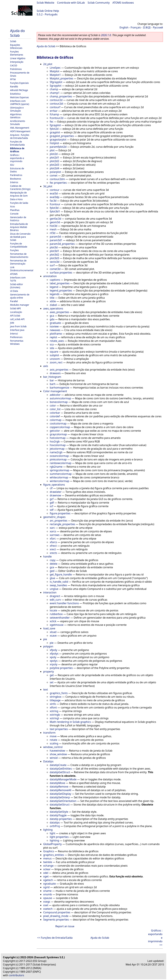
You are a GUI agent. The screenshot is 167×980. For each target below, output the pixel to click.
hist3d (53, 226)
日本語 (147, 27)
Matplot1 (55, 75)
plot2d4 (54, 168)
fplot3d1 (55, 211)
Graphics (49, 851)
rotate (53, 740)
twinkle (48, 862)
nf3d (53, 233)
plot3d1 (54, 251)
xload (53, 632)
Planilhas (15, 210)
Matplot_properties (61, 78)
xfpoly (53, 650)
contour (55, 190)
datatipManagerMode (63, 779)
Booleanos (16, 179)
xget (46, 876)
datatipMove (57, 783)
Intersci (14, 334)
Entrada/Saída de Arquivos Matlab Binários (19, 227)
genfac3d (55, 219)
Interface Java (17, 330)
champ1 (55, 93)
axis (46, 366)
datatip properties (61, 819)
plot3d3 (54, 258)
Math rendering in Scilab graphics (70, 722)
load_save (49, 628)
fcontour (55, 204)
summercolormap (61, 474)
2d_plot (48, 64)
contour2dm (57, 179)
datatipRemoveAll (61, 790)
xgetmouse (57, 625)
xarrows (55, 535)
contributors (17, 975)
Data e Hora (16, 199)
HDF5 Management (20, 131)
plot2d (54, 154)
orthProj (55, 826)
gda (52, 319)
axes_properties (59, 312)
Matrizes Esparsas (19, 97)
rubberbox (56, 614)
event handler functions (64, 603)
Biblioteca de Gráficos (17, 150)
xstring (54, 711)
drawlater (56, 492)
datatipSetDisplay (60, 794)
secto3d (55, 262)
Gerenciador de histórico (18, 219)
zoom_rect (56, 362)
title (52, 298)
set (52, 682)
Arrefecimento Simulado (18, 123)
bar (52, 380)
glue (52, 578)
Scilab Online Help (48, 11)
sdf (52, 510)
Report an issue (65, 926)
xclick (53, 621)
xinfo (53, 704)
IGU (12, 165)
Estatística (15, 94)
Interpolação (17, 62)
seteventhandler (60, 618)
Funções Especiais (19, 83)
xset (46, 905)
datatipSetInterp (60, 797)
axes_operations (53, 308)
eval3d (54, 193)
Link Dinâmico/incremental (22, 269)
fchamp (54, 114)
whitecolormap (59, 477)
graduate (55, 323)
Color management (55, 391)
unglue (54, 589)
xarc (52, 528)
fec (52, 122)
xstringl (54, 718)
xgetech (48, 880)
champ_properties (61, 96)
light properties (59, 837)
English (124, 27)
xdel (46, 873)
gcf (52, 499)
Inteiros (14, 182)
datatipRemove (59, 787)
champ (54, 89)
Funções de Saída (19, 203)
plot (52, 150)
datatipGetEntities (61, 769)
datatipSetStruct (60, 805)
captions (55, 280)
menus (47, 858)
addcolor (55, 395)
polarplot (55, 172)
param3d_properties (62, 244)
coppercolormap (60, 427)
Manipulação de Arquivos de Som (19, 194)
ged (52, 571)
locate (53, 610)
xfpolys (54, 654)
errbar (54, 111)
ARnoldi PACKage (19, 90)
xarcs (53, 531)
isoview (54, 326)
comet (54, 175)
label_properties (60, 283)
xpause (48, 898)
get (52, 675)
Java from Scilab (18, 326)
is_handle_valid (59, 582)
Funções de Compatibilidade (19, 245)
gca (52, 316)
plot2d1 (54, 158)
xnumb (48, 894)
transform (49, 733)
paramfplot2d (58, 147)
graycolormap (58, 434)
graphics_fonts (59, 693)
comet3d (55, 269)
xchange (48, 866)
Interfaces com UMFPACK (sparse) (20, 102)
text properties (59, 729)
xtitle (53, 301)
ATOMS (14, 274)
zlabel (53, 305)
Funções (14, 250)
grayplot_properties (62, 136)
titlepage (55, 700)
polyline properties (61, 668)
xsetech (48, 909)
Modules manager (20, 305)
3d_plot (48, 186)
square (54, 352)
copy (53, 560)
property (49, 672)
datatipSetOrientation (63, 801)
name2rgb (56, 452)
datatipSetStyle (59, 812)
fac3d (53, 201)
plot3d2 (54, 255)
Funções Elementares (17, 53)
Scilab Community (99, 3)
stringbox (56, 697)
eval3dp (55, 197)
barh (53, 384)
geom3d (55, 222)
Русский (158, 27)
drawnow (55, 495)
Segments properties (56, 920)
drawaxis (55, 373)
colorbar (55, 413)
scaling (54, 743)
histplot (54, 143)
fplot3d (54, 208)
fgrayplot (55, 125)
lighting (48, 830)
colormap (56, 420)
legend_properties (61, 291)
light (53, 833)
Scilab (13, 41)
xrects (53, 553)
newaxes (55, 330)
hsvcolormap (58, 445)
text (46, 689)
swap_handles (58, 585)
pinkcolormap (58, 459)
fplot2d (54, 129)
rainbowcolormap (61, 463)
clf (51, 488)
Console (14, 214)
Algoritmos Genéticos (16, 116)
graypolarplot (58, 140)
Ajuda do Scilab (17, 33)
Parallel (14, 301)
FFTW (13, 79)
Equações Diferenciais (16, 46)
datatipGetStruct (60, 772)
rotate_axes (57, 341)
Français (136, 27)
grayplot (55, 132)
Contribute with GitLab (71, 3)
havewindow (57, 751)
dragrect (55, 596)
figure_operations (54, 485)
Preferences (16, 337)
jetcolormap (57, 449)
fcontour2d (57, 118)
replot (53, 337)
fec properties (58, 183)
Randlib (14, 87)
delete (54, 564)
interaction (50, 592)
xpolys (54, 661)
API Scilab (15, 316)
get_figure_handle (61, 574)
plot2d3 (54, 165)
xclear (47, 869)
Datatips (48, 761)
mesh (53, 229)
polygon (48, 646)
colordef (55, 416)
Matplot (55, 71)
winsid (54, 758)
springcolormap (60, 470)
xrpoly (54, 664)
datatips (55, 822)
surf (52, 265)
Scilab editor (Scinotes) (17, 286)
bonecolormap (59, 402)
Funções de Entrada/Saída (17, 143)
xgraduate (49, 884)
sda (52, 348)
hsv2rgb (55, 441)
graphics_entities (54, 855)
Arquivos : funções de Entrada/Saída (20, 136)
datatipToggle (58, 815)
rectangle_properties (62, 524)
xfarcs (53, 542)
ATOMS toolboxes (123, 3)
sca (52, 344)
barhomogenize (59, 388)
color (53, 406)
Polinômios (16, 69)
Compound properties (57, 912)
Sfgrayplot (56, 82)
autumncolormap (60, 398)
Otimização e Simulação (17, 109)
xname (47, 891)
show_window (58, 754)
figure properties (60, 513)
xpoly (53, 657)
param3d (55, 237)
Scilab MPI (15, 308)
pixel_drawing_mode (56, 916)
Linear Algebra (18, 58)
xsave (53, 636)
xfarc (53, 539)
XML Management (20, 128)
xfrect (53, 546)
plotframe (56, 334)
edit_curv (55, 600)
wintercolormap (59, 481)
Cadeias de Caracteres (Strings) (20, 187)
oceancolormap (59, 456)
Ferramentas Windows (17, 342)
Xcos (12, 206)
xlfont (53, 707)
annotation (50, 276)
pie (45, 639)
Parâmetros (16, 175)
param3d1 (56, 240)
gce (52, 567)
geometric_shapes (54, 517)
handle (47, 556)
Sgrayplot (56, 86)
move (53, 736)
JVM (12, 323)
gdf (52, 503)
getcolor (55, 431)
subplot (54, 355)
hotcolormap (58, 438)
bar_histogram (52, 377)
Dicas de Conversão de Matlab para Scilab (20, 237)
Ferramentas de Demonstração (18, 262)
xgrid (46, 887)
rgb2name (56, 467)
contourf (55, 107)
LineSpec (55, 68)
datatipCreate (58, 765)
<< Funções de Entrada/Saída (55, 938)
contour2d (56, 100)
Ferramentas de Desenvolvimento (19, 255)
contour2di (56, 104)
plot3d (54, 247)
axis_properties (59, 370)
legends (55, 294)
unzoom (55, 359)
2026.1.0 (106, 35)
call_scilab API (17, 319)
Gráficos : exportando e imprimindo (17, 158)
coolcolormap (58, 424)
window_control (53, 747)
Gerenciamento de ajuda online (20, 296)
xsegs (47, 902)
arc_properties (59, 521)
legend (54, 287)
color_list (55, 409)
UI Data (14, 291)
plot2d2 (54, 161)
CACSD (14, 65)
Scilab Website (46, 3)
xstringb (55, 715)
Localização (16, 312)
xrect (53, 549)
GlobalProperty (52, 844)
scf (51, 506)
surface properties (61, 273)
